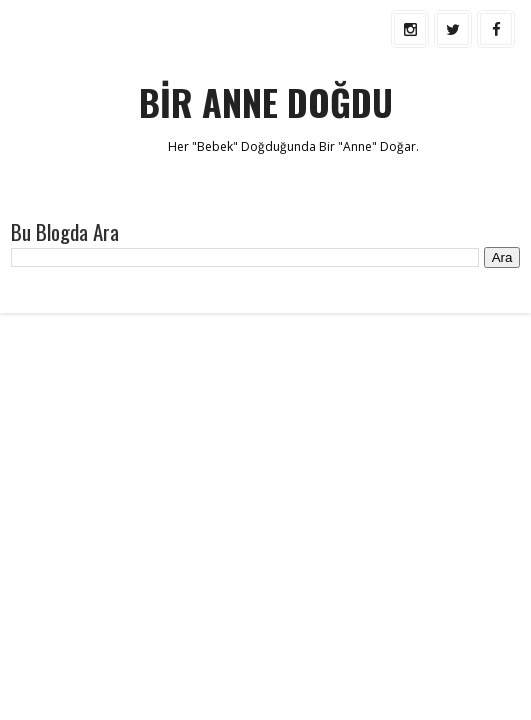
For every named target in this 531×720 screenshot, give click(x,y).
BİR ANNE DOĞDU (266, 101)
